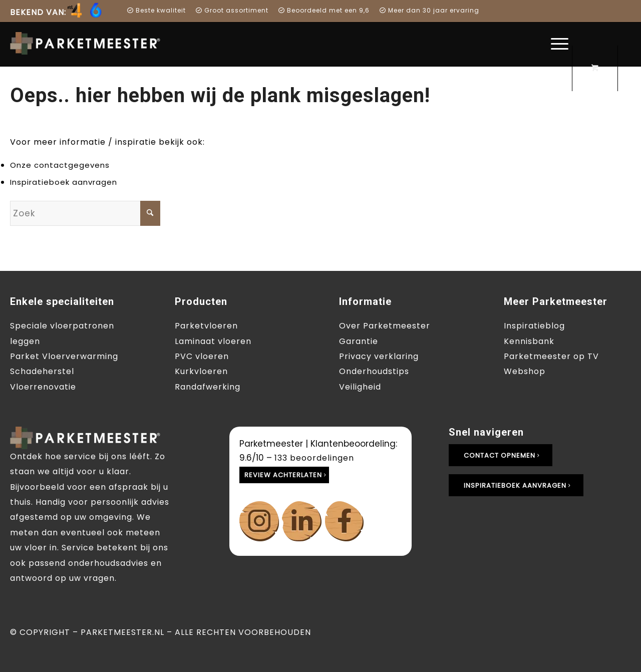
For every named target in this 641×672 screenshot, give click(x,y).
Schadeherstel (42, 371)
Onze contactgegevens (60, 165)
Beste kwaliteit (156, 10)
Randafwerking (208, 387)
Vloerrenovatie (43, 387)
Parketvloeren (206, 326)
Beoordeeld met (311, 10)
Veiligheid (360, 387)
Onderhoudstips (374, 371)
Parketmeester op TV (551, 356)
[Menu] (556, 44)
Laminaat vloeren (213, 341)
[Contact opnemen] (501, 455)
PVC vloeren (202, 356)
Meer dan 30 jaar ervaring (429, 10)
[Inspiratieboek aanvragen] (516, 485)
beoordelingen (314, 458)
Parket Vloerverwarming (64, 356)
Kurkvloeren (201, 371)
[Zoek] (85, 213)
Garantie (359, 341)
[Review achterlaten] (284, 475)
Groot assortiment (232, 10)
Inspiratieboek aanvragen (64, 182)
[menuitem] (59, 14)
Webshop (525, 371)
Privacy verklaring (379, 356)
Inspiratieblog (534, 326)
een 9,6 (357, 10)
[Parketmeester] (90, 43)
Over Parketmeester (385, 326)
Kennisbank (529, 341)
